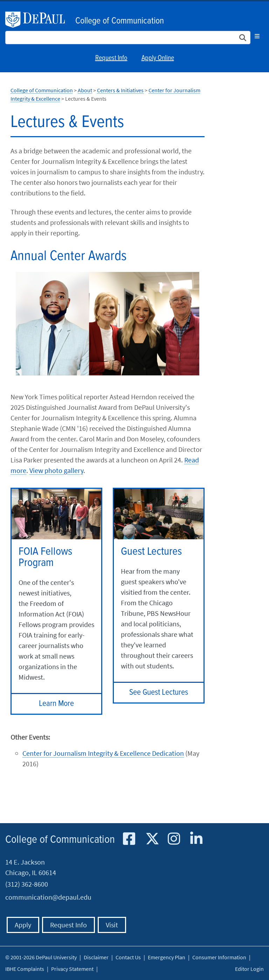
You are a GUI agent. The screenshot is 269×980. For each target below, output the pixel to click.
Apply (23, 925)
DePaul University (39, 20)
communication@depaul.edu (48, 897)
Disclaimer (96, 957)
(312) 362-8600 (27, 884)
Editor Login (249, 969)
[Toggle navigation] (257, 36)
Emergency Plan (167, 957)
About (85, 90)
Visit (112, 925)
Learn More (56, 704)
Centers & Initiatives (120, 90)
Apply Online (158, 58)
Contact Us (128, 957)
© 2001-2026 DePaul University (41, 957)
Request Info (111, 58)
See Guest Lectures (159, 692)
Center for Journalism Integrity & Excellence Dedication (103, 753)
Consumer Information (219, 957)
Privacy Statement (72, 969)
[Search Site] (128, 38)
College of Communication (120, 21)
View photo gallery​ (56, 470)
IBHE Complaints (25, 969)
